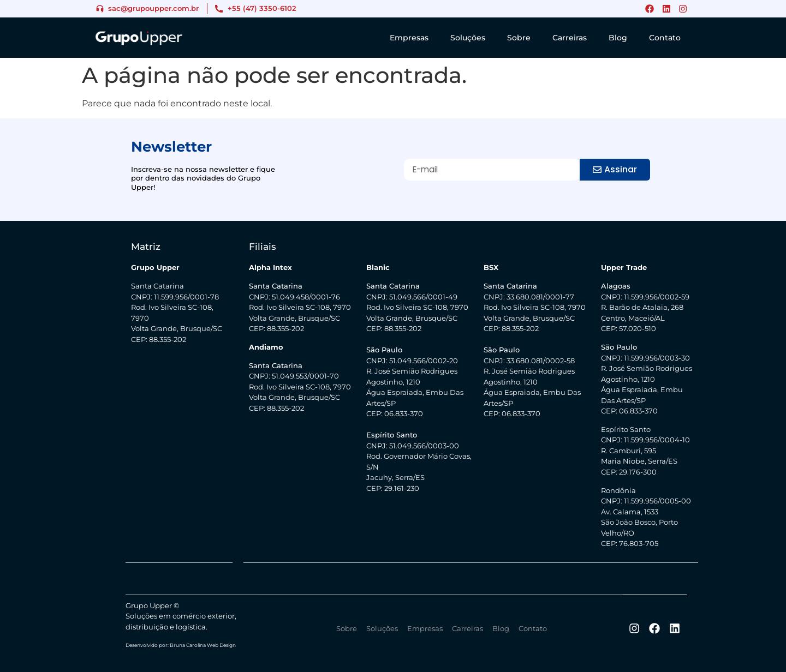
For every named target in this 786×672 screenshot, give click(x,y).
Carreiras (570, 38)
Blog (618, 38)
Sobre (519, 38)
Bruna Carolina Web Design (203, 644)
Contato (665, 38)
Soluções (468, 38)
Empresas (409, 38)
